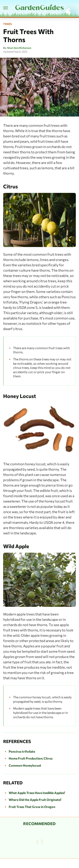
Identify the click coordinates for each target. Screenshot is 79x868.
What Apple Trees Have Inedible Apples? (37, 793)
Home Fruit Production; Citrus (31, 758)
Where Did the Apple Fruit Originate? (35, 800)
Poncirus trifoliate (22, 751)
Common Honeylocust (25, 765)
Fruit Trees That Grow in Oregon (32, 807)
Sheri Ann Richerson (19, 48)
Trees (7, 24)
